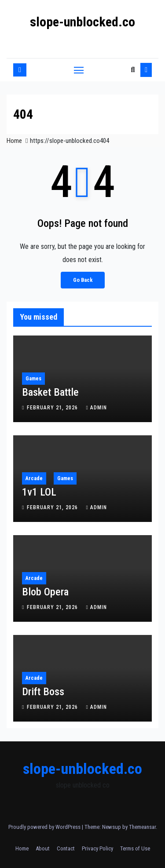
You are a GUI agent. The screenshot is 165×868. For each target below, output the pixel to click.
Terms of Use (135, 848)
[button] (133, 70)
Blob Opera (45, 592)
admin (96, 408)
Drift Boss (43, 692)
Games (33, 379)
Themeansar (142, 827)
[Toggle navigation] (79, 70)
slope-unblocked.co (82, 22)
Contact (66, 848)
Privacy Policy (97, 848)
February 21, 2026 (53, 408)
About (43, 848)
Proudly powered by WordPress (45, 827)
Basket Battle (50, 392)
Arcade (34, 478)
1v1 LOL (39, 492)
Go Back (83, 280)
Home (14, 141)
